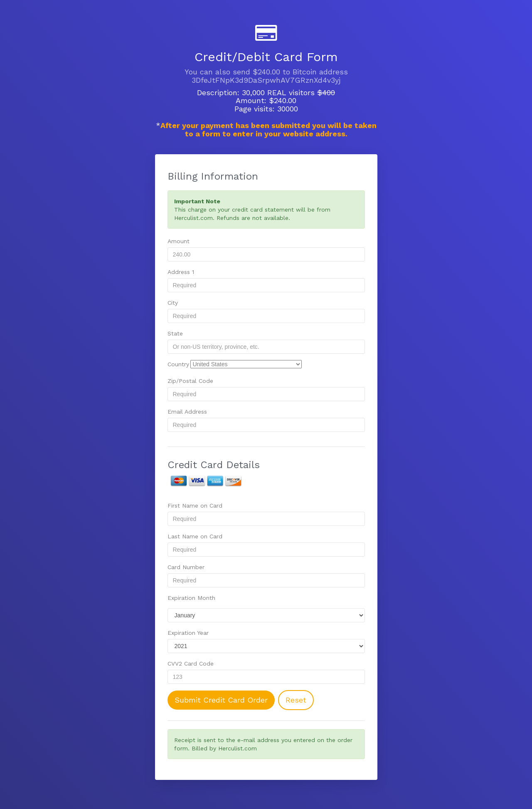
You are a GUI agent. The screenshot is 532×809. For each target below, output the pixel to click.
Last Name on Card (195, 536)
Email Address (187, 412)
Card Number (186, 567)
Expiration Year (188, 633)
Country (178, 364)
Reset (296, 700)
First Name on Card (195, 506)
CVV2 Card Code (191, 663)
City (173, 303)
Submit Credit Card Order (221, 700)
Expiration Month (191, 598)
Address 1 (181, 272)
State (175, 333)
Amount (179, 241)
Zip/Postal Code (190, 381)
